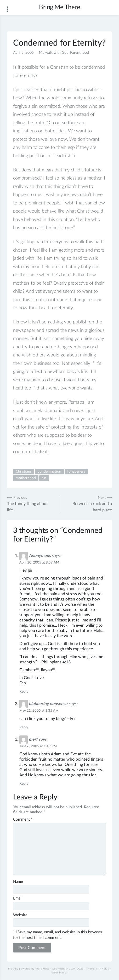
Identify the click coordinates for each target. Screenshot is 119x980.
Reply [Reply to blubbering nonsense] (24, 727)
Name (18, 882)
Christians (24, 472)
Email (18, 898)
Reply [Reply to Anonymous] (24, 692)
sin (44, 478)
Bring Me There (59, 7)
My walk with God (54, 53)
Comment (23, 819)
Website (20, 915)
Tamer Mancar (60, 973)
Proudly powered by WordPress (29, 969)
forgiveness (76, 472)
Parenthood (80, 53)
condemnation (49, 472)
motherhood (26, 478)
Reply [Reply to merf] (24, 784)
